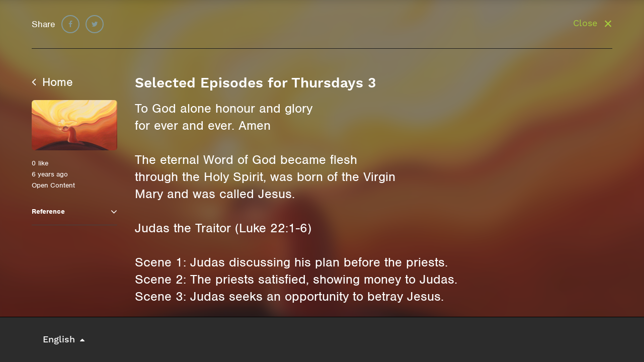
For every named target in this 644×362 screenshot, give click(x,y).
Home (52, 82)
